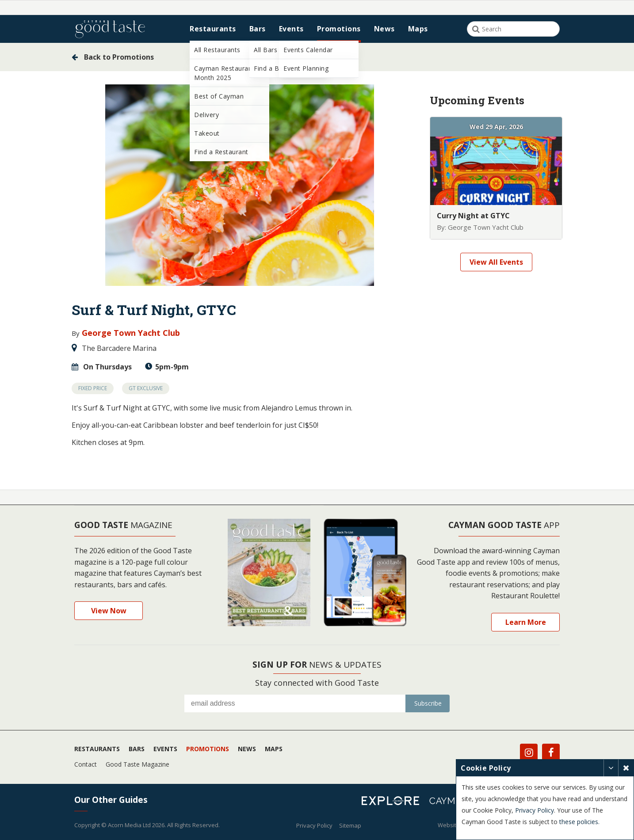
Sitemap (350, 825)
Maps (418, 29)
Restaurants (213, 29)
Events (291, 29)
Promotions (339, 29)
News (384, 29)
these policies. (498, 822)
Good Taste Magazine (137, 764)
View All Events (496, 262)
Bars (258, 29)
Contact (86, 764)
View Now (109, 611)
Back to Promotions (113, 57)
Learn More (526, 622)
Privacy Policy (314, 825)
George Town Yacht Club (130, 333)
